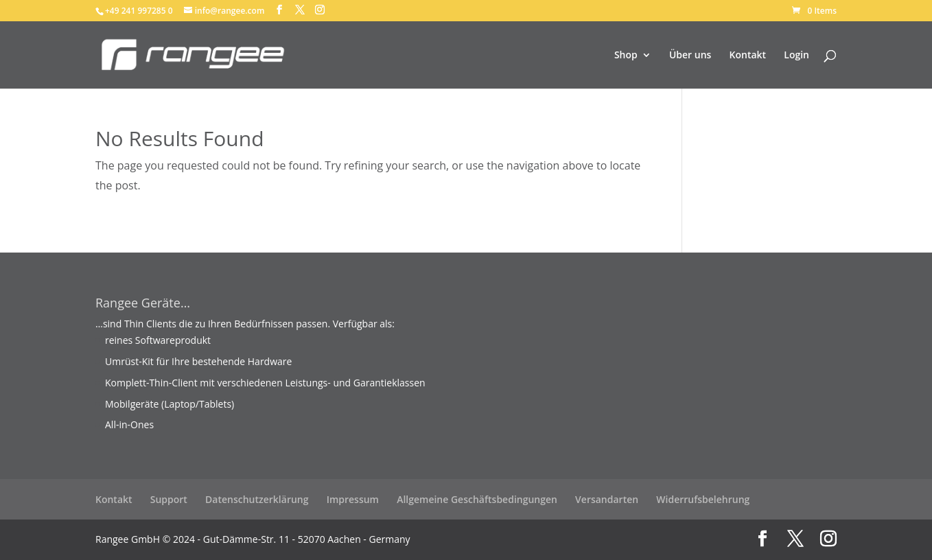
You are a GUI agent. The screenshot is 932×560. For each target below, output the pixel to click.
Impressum (353, 499)
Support (169, 499)
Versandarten (607, 499)
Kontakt (748, 56)
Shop (626, 56)
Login (796, 56)
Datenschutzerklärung (257, 499)
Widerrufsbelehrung (703, 499)
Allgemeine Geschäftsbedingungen (477, 499)
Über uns (690, 56)
